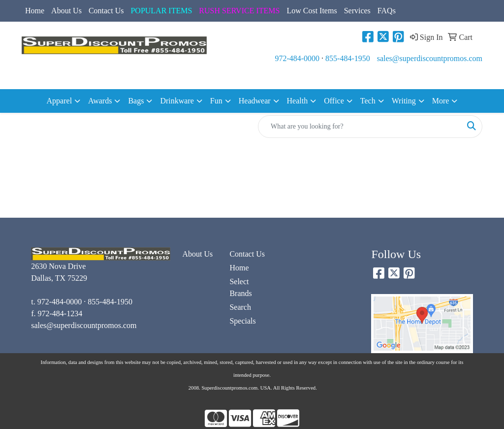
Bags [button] (136, 101)
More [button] (441, 101)
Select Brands (240, 287)
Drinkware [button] (177, 101)
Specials (242, 321)
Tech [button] (368, 101)
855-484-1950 (348, 58)
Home (35, 11)
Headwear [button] (255, 101)
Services (357, 11)
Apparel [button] (60, 101)
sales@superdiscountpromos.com (430, 58)
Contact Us (106, 11)
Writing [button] (404, 101)
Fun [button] (216, 101)
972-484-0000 (297, 58)
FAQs (387, 11)
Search (240, 307)
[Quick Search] (360, 127)
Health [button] (298, 101)
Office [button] (334, 101)
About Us (66, 11)
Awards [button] (100, 101)
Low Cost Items (312, 11)
